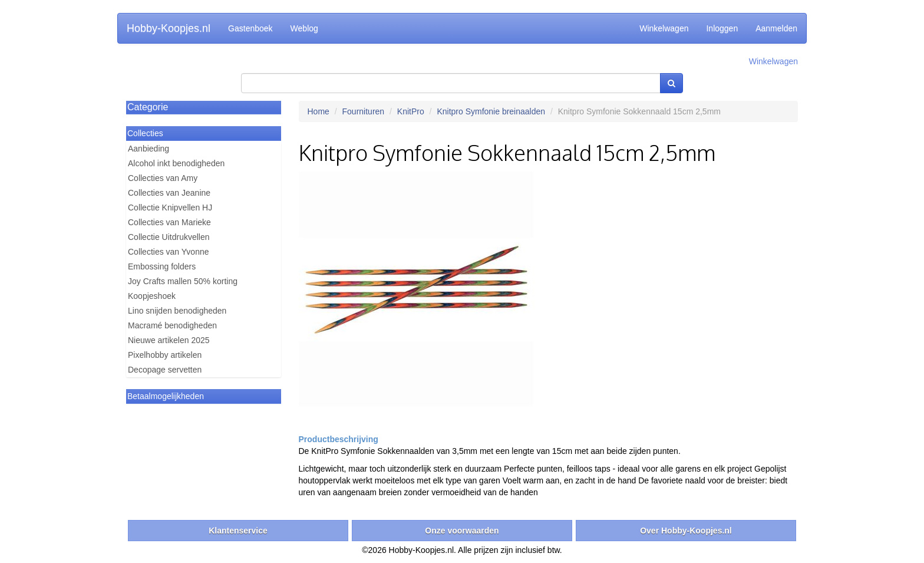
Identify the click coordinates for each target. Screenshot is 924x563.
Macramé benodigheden (172, 325)
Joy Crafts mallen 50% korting (183, 281)
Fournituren (364, 111)
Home (319, 111)
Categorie (148, 107)
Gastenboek (250, 28)
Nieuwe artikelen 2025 (169, 340)
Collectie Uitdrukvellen (169, 237)
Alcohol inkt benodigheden (176, 163)
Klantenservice (238, 531)
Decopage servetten (165, 370)
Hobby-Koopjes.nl (169, 28)
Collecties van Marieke (169, 222)
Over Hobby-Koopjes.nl (686, 531)
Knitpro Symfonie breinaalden (491, 111)
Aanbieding (148, 149)
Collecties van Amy (163, 178)
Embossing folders (162, 266)
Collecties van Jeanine (169, 193)
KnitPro (411, 111)
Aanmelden (776, 28)
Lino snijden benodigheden (177, 311)
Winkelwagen (664, 28)
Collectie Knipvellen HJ (170, 208)
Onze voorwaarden (462, 531)
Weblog (304, 28)
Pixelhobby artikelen (165, 355)
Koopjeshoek (152, 296)
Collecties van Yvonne (169, 252)
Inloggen (722, 28)
